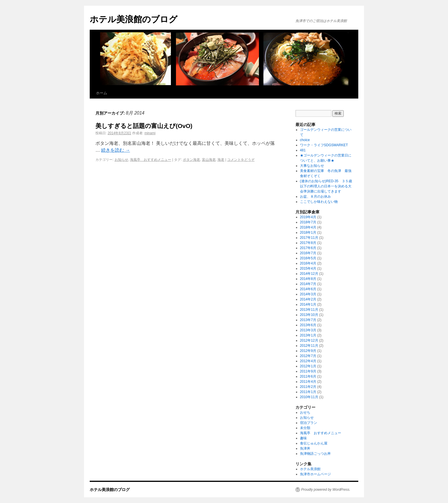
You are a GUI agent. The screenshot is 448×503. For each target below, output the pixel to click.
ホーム (102, 93)
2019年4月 (308, 217)
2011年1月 (308, 392)
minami (150, 133)
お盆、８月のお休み (315, 197)
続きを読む (115, 150)
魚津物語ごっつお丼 (315, 454)
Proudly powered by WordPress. (326, 490)
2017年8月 (308, 243)
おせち (305, 412)
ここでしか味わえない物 (319, 202)
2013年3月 (308, 330)
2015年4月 (308, 268)
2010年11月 (309, 397)
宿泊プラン (309, 423)
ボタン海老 (191, 160)
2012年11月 (309, 346)
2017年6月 (308, 248)
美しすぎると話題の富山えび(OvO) (144, 126)
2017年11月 (309, 238)
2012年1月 (308, 366)
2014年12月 (309, 274)
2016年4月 (308, 263)
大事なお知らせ (312, 166)
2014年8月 (308, 279)
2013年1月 (308, 335)
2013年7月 (308, 320)
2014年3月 (308, 294)
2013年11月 (309, 310)
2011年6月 (308, 376)
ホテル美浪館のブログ (134, 19)
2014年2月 (308, 299)
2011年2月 (308, 387)
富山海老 (209, 160)
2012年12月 (309, 340)
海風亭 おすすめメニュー (151, 160)
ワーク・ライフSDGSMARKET (324, 145)
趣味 (303, 438)
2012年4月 (308, 361)
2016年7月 (308, 253)
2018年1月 (308, 233)
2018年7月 (308, 222)
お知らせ (121, 160)
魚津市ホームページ (315, 474)
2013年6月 (308, 325)
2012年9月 (308, 351)
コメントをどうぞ (241, 160)
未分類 (305, 428)
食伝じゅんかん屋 (314, 443)
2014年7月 (308, 284)
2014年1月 (308, 304)
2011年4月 (308, 382)
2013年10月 (309, 315)
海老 (221, 160)
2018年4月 (308, 227)
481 (303, 150)
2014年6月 (308, 289)
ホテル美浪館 (310, 469)
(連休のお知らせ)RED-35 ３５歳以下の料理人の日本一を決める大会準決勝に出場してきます (326, 186)
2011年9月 (308, 371)
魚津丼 (305, 448)
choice (307, 140)
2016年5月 (308, 258)
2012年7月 (308, 356)
